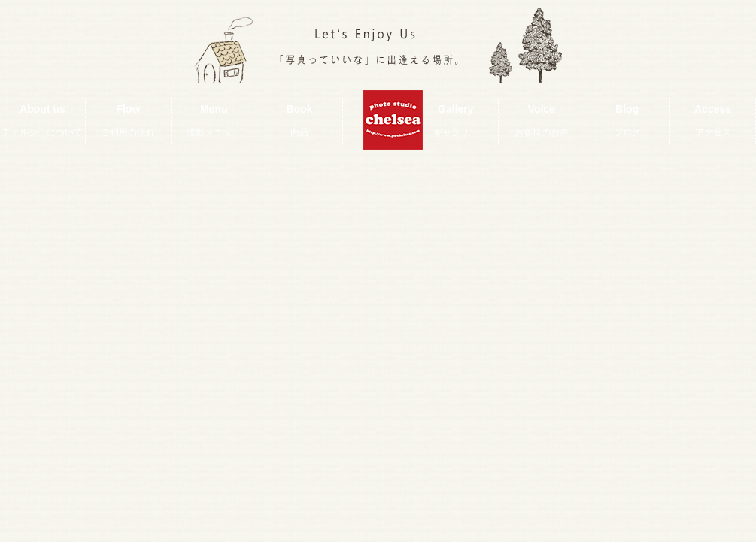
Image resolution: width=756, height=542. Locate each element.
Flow (128, 120)
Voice (542, 120)
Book (300, 120)
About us (42, 120)
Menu (214, 120)
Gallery (456, 120)
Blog (627, 120)
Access (713, 120)
